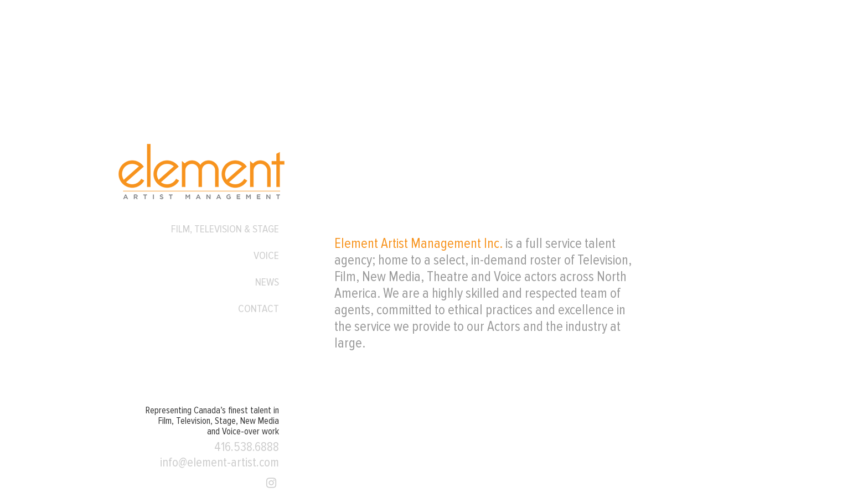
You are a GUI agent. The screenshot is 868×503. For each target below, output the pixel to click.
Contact (259, 309)
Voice (266, 256)
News (267, 282)
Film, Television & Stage (225, 229)
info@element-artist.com (219, 463)
